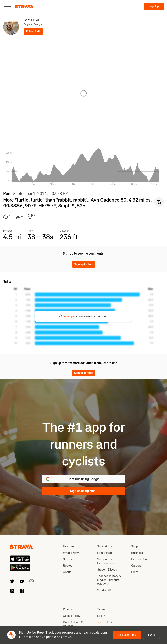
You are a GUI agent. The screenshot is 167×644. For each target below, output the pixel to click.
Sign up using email (84, 491)
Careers (136, 566)
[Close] (7, 7)
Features (69, 546)
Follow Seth (33, 32)
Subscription (105, 546)
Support (136, 546)
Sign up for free (84, 264)
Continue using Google (72, 479)
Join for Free (105, 622)
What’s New (71, 553)
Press (135, 572)
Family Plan (104, 553)
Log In (151, 635)
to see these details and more (84, 316)
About (67, 572)
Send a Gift (104, 590)
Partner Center (141, 559)
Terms (101, 609)
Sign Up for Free (127, 635)
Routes (68, 566)
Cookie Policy (72, 616)
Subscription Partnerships (105, 561)
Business (137, 553)
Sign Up (154, 6)
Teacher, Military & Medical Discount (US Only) (109, 580)
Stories (67, 559)
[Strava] (24, 7)
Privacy (68, 609)
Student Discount (108, 570)
